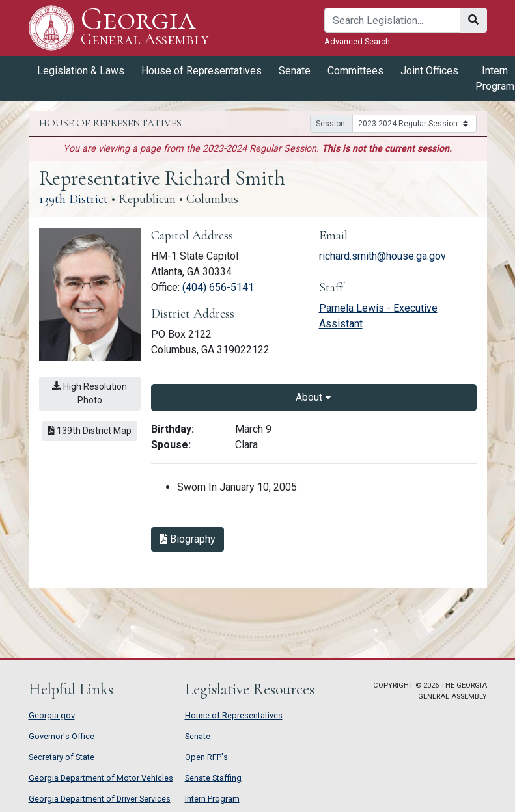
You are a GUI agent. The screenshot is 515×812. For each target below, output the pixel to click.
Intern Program (212, 799)
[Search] (392, 20)
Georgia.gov (52, 715)
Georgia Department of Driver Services (100, 799)
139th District (74, 199)
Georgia (145, 28)
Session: (331, 124)
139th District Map (90, 431)
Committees (355, 71)
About (313, 397)
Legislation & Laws (81, 71)
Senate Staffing (213, 778)
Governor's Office (62, 736)
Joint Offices (429, 71)
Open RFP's (206, 757)
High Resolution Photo (90, 393)
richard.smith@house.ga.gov (383, 256)
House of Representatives (202, 71)
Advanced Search (357, 41)
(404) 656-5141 (218, 287)
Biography (188, 539)
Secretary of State (62, 757)
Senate (295, 71)
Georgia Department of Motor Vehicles (101, 778)
